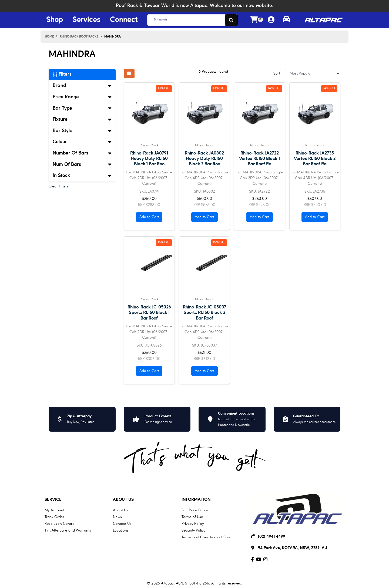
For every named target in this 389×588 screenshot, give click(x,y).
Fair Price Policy (195, 510)
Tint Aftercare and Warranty (68, 530)
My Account (54, 510)
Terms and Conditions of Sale (206, 537)
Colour (82, 142)
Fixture (82, 119)
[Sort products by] (313, 74)
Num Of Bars (82, 164)
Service (53, 500)
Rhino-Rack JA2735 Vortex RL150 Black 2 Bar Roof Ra (315, 159)
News (117, 517)
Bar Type (82, 108)
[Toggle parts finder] (286, 20)
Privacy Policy (193, 524)
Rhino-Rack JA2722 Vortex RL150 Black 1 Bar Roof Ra (259, 159)
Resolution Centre (60, 524)
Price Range (82, 97)
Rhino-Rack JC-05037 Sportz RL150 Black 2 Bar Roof (204, 313)
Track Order (54, 517)
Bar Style (82, 131)
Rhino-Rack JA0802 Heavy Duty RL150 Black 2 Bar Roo (204, 159)
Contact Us (122, 524)
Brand (82, 86)
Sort (277, 73)
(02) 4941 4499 (271, 537)
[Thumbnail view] (129, 74)
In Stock (82, 176)
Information (196, 500)
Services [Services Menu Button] (86, 20)
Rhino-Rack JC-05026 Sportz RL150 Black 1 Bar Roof (149, 313)
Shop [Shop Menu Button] (55, 20)
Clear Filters (59, 186)
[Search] (191, 20)
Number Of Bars (82, 153)
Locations (121, 530)
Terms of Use (192, 517)
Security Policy (193, 530)
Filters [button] (62, 74)
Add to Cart (149, 217)
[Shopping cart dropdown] (257, 20)
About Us (123, 500)
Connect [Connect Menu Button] (124, 20)
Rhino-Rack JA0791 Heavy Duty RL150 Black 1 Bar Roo (149, 159)
